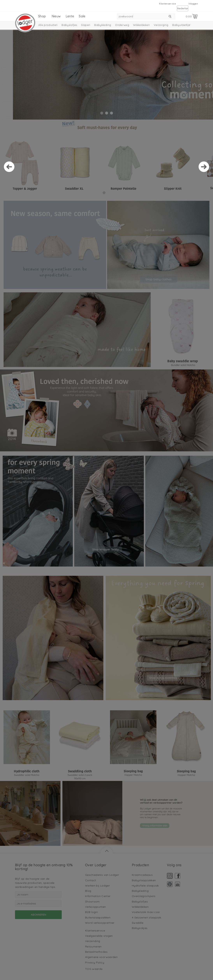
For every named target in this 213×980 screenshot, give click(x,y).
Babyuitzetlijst (181, 25)
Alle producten (48, 25)
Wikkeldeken (141, 25)
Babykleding (103, 25)
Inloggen (193, 4)
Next (204, 167)
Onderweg (122, 25)
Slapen (86, 25)
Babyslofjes (69, 25)
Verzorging (161, 25)
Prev (9, 167)
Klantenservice (167, 4)
